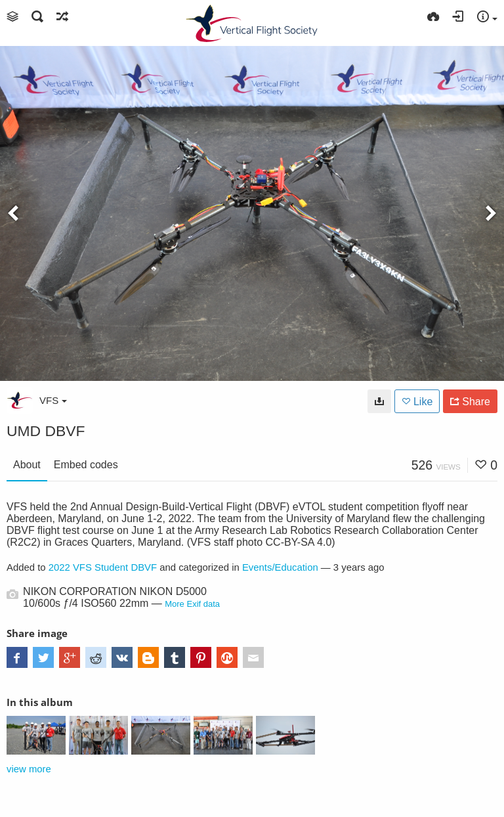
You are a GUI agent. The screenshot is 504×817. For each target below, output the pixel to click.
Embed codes (86, 465)
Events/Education (280, 567)
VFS (53, 400)
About (27, 465)
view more (29, 769)
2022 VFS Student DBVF (103, 567)
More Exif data (192, 604)
